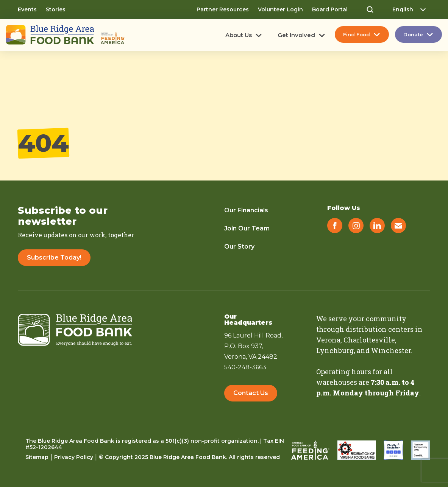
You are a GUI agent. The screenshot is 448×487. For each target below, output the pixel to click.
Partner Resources (223, 9)
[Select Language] (411, 9)
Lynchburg (335, 350)
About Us (239, 35)
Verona (328, 340)
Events (27, 9)
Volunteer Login (280, 9)
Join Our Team (247, 228)
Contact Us (251, 393)
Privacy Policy (74, 457)
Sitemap (37, 457)
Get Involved (296, 35)
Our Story (239, 247)
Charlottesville (369, 340)
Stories (56, 9)
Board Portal (330, 9)
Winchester (391, 350)
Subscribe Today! (54, 258)
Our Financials (246, 210)
